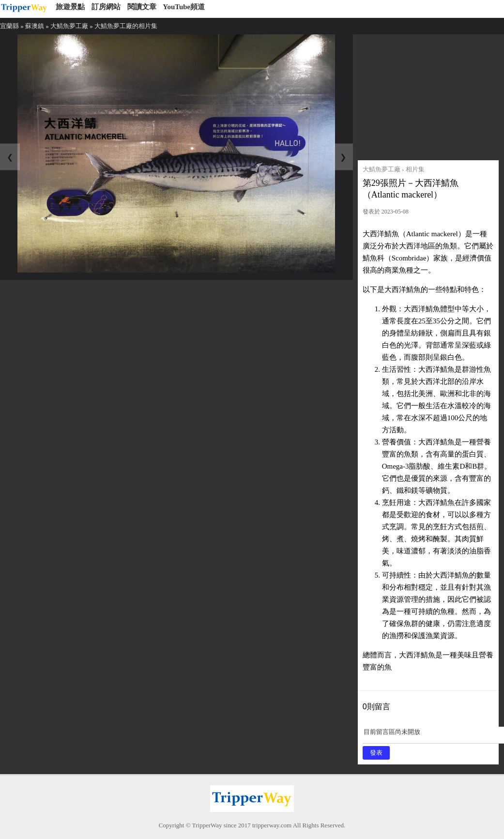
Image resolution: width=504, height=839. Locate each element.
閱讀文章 (142, 7)
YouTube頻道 (184, 7)
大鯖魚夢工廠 (69, 26)
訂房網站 (106, 7)
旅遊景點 (70, 7)
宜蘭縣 (9, 26)
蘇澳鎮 (35, 26)
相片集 (415, 169)
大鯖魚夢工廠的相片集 (126, 26)
